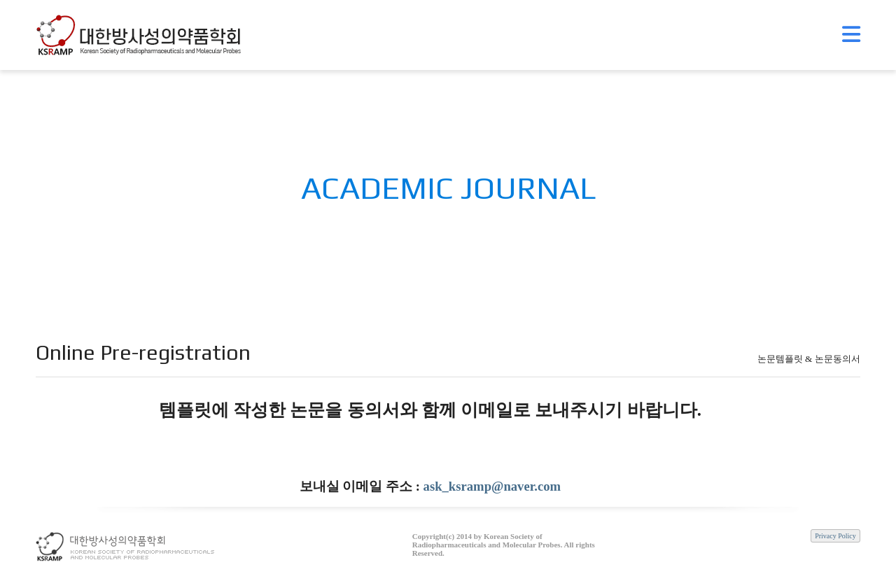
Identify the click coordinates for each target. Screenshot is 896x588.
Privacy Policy (835, 536)
